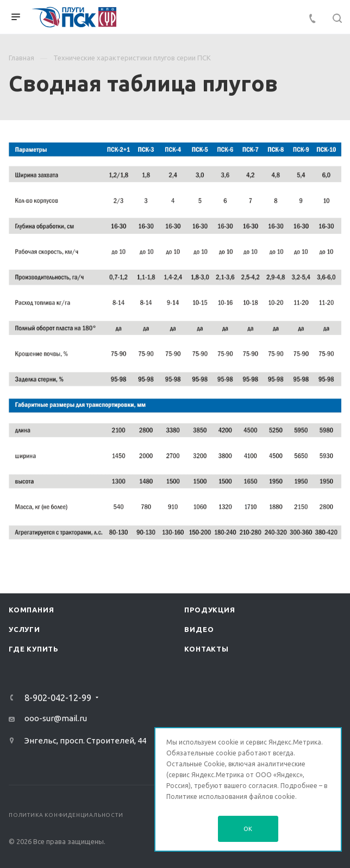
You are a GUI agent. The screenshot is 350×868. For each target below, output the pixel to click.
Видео (199, 629)
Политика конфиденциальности (66, 815)
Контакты (206, 649)
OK (248, 829)
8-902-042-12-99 (58, 698)
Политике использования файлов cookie (231, 796)
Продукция (210, 610)
